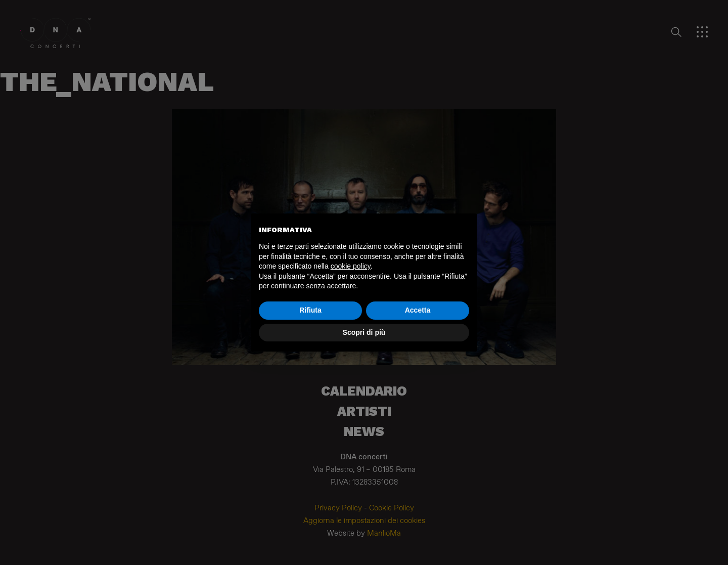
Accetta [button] (418, 310)
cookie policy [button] (351, 266)
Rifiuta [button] (310, 310)
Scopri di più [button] (364, 332)
